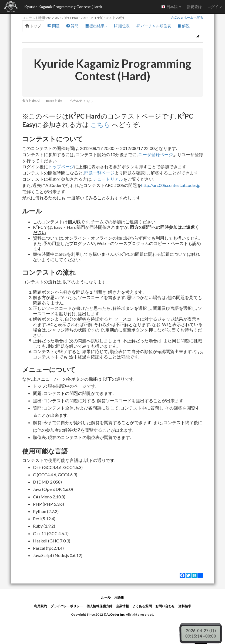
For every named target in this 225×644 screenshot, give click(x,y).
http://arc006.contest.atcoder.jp (171, 185)
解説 (184, 26)
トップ (33, 26)
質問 (72, 26)
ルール (106, 597)
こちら (100, 124)
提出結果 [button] (96, 26)
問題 (54, 26)
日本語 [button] (171, 7)
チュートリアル (108, 179)
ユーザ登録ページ (156, 154)
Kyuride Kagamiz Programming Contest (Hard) (63, 7)
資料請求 (185, 606)
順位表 (122, 26)
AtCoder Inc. (116, 614)
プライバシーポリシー (67, 606)
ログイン (215, 7)
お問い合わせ (165, 606)
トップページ (61, 167)
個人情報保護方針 (99, 606)
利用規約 (41, 606)
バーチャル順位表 (154, 26)
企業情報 (122, 606)
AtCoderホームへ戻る (187, 17)
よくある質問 (142, 606)
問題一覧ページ (99, 173)
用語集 (119, 597)
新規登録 (194, 7)
